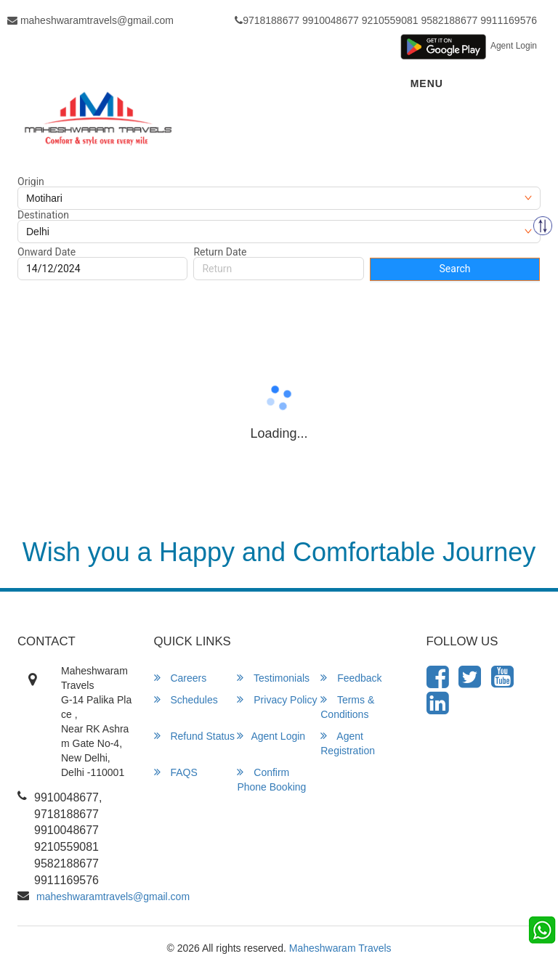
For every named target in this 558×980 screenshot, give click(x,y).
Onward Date (46, 252)
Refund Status (195, 736)
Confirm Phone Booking (271, 779)
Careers (181, 678)
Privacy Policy (277, 699)
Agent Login (514, 46)
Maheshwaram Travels (340, 948)
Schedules (186, 699)
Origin (31, 181)
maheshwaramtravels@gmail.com (90, 20)
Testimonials (273, 678)
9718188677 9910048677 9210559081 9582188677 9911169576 (386, 20)
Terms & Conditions (347, 707)
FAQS (176, 772)
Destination (43, 215)
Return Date (220, 252)
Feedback (351, 678)
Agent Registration (348, 743)
